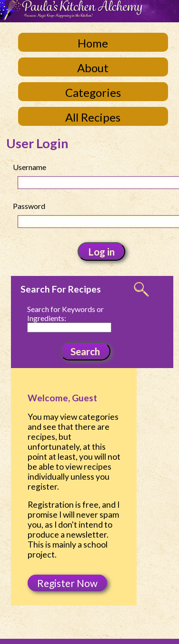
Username (30, 167)
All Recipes (93, 117)
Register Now (67, 583)
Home (93, 43)
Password (29, 206)
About (93, 68)
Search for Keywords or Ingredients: (65, 313)
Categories (93, 92)
